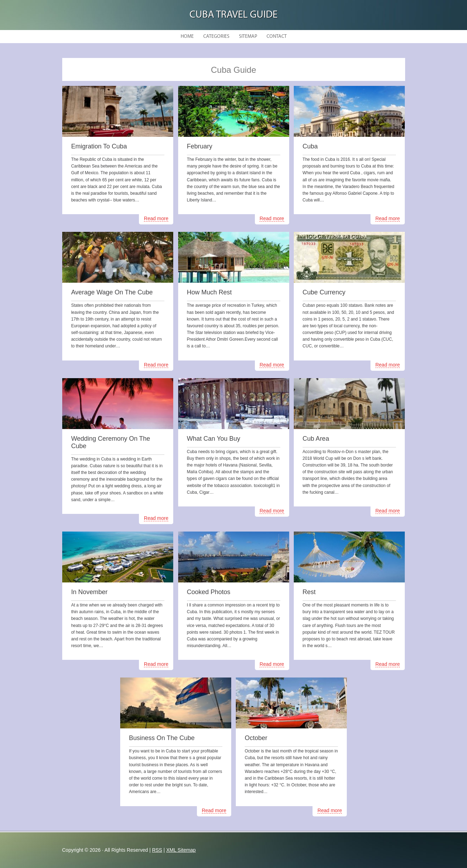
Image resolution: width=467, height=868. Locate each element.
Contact (277, 37)
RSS (157, 850)
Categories (216, 37)
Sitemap (248, 37)
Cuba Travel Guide (234, 15)
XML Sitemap (181, 850)
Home (187, 37)
